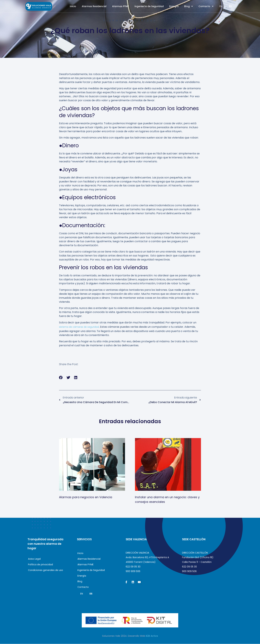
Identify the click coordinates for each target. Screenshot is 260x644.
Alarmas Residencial (94, 6)
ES (230, 6)
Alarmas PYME (120, 6)
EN (221, 6)
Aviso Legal (34, 559)
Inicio (73, 6)
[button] (61, 378)
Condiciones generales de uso (46, 570)
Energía (174, 6)
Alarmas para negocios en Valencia (86, 497)
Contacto (206, 6)
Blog (189, 6)
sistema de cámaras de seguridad (79, 327)
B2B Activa (152, 636)
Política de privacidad (40, 565)
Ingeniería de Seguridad (149, 6)
